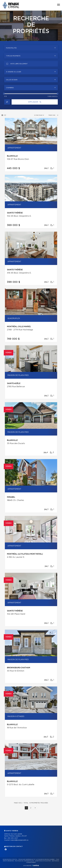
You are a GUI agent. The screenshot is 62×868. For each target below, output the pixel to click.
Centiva (35, 865)
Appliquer (35, 102)
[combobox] (31, 48)
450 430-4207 (13, 838)
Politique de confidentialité (24, 861)
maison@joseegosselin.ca (19, 840)
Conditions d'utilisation (43, 861)
